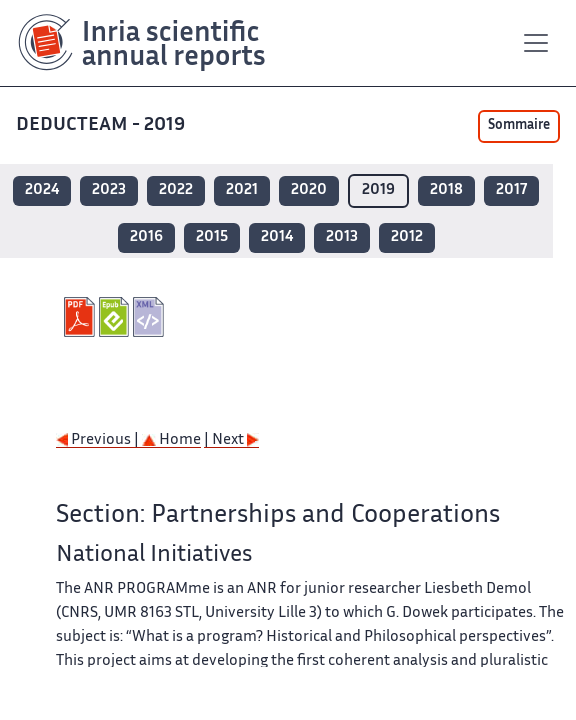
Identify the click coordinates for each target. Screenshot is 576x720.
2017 (511, 190)
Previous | (99, 440)
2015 (212, 237)
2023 (109, 190)
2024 (42, 190)
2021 (242, 190)
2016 (146, 237)
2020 (309, 190)
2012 (407, 237)
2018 (446, 190)
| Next (231, 440)
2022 (176, 190)
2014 (277, 237)
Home (171, 440)
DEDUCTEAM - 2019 (102, 125)
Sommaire (519, 126)
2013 (342, 237)
